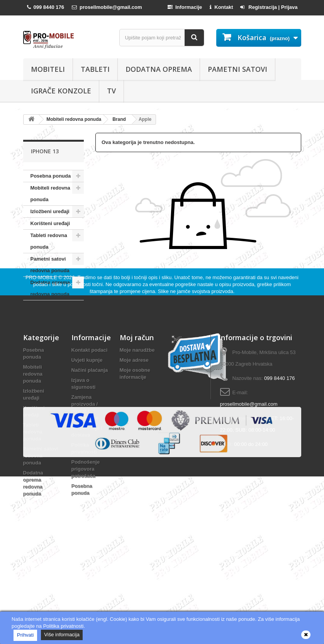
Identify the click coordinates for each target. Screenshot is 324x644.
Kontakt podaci (90, 413)
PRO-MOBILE (42, 340)
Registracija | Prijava (269, 7)
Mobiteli (48, 69)
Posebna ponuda (51, 176)
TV (111, 91)
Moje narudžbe (137, 413)
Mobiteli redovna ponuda (50, 194)
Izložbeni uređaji (50, 211)
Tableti (95, 69)
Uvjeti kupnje (87, 423)
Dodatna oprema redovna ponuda (50, 288)
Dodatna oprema (159, 69)
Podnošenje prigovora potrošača (86, 532)
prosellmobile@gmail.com (249, 467)
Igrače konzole (61, 91)
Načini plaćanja (90, 433)
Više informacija (62, 635)
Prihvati (25, 635)
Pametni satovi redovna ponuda (50, 265)
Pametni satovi (237, 69)
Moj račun (137, 400)
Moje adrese (134, 423)
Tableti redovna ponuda (49, 241)
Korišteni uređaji (50, 223)
